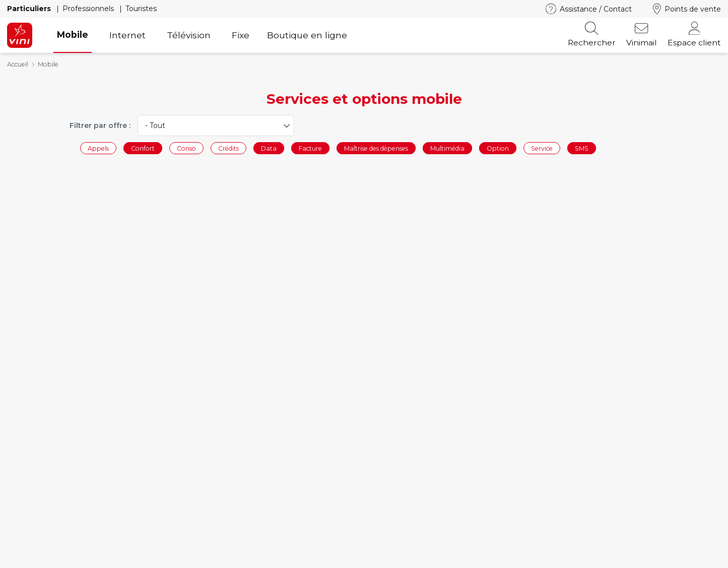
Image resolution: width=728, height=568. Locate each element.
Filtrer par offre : (100, 125)
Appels (98, 148)
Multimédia (447, 148)
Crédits (228, 148)
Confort (143, 148)
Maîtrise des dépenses (376, 148)
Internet (127, 35)
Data (269, 148)
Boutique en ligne (307, 35)
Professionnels (89, 9)
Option (498, 148)
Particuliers (30, 9)
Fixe (241, 35)
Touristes (141, 9)
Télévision (189, 35)
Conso (186, 148)
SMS (582, 148)
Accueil (18, 64)
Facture (310, 148)
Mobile (73, 35)
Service (542, 148)
